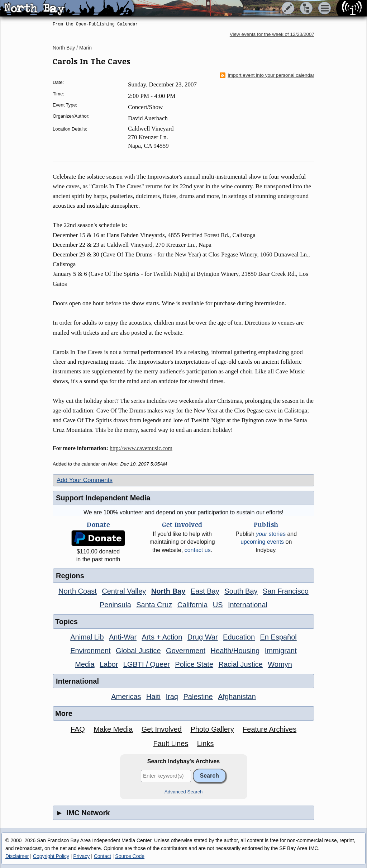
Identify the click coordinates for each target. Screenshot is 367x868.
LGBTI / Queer (147, 664)
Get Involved (162, 729)
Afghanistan (237, 697)
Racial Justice (240, 664)
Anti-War (123, 637)
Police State (194, 664)
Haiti (153, 697)
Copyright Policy (51, 856)
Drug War (203, 637)
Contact (103, 856)
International (248, 605)
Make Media (113, 729)
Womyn (280, 664)
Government (186, 651)
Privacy (81, 856)
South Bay (241, 591)
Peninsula (115, 605)
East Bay (205, 591)
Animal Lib (87, 637)
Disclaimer (17, 856)
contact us (198, 550)
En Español (278, 637)
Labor (109, 664)
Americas (126, 697)
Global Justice (138, 651)
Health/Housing (235, 651)
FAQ (78, 729)
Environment (90, 651)
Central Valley (124, 591)
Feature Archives (270, 729)
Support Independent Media (103, 498)
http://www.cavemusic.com (141, 448)
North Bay (168, 591)
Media (85, 664)
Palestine (198, 697)
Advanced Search (184, 792)
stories (271, 534)
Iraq (172, 697)
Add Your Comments (85, 480)
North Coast (78, 591)
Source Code (130, 856)
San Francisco (286, 591)
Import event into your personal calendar (267, 75)
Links (206, 744)
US (218, 605)
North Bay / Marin (72, 48)
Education (239, 637)
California (192, 605)
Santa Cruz (154, 605)
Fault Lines (171, 744)
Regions (70, 576)
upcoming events (262, 542)
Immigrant (281, 651)
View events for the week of (272, 34)
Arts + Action (162, 637)
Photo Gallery (212, 729)
